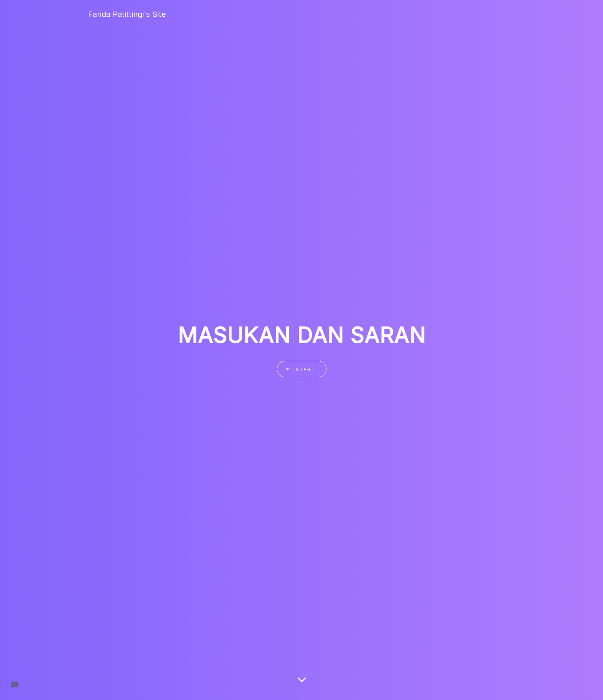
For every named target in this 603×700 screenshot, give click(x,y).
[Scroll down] (302, 683)
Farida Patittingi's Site (127, 14)
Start (298, 369)
